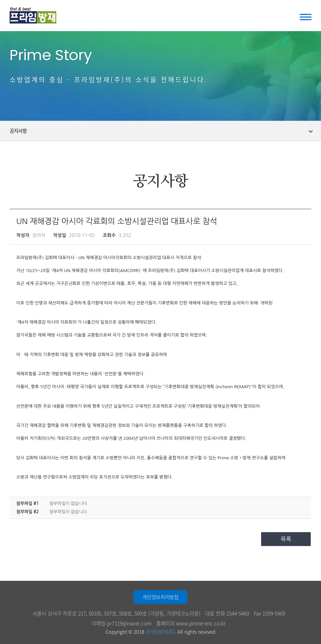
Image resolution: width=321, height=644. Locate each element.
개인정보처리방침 (160, 597)
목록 (286, 539)
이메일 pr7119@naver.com (122, 623)
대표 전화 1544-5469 (227, 613)
